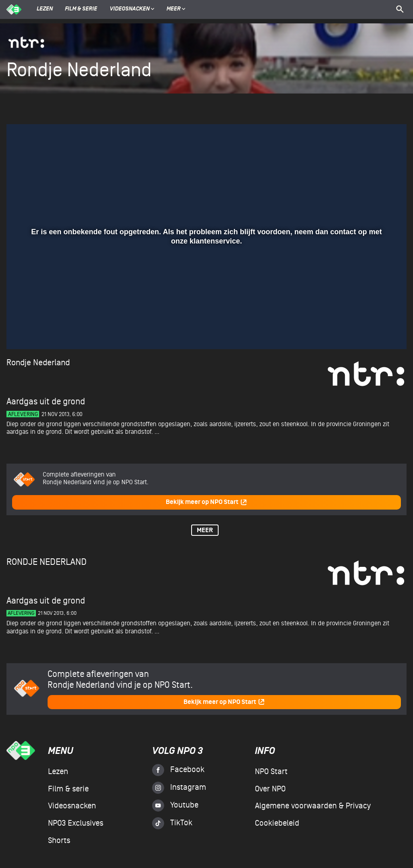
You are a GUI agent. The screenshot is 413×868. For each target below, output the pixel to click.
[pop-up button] (374, 331)
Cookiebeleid (277, 823)
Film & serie (81, 9)
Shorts (59, 841)
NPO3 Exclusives (76, 823)
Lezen (45, 9)
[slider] (205, 315)
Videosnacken (130, 9)
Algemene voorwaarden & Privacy (313, 806)
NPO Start (271, 772)
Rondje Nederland (38, 363)
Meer (176, 9)
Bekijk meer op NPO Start (206, 502)
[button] (22, 331)
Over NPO (270, 789)
